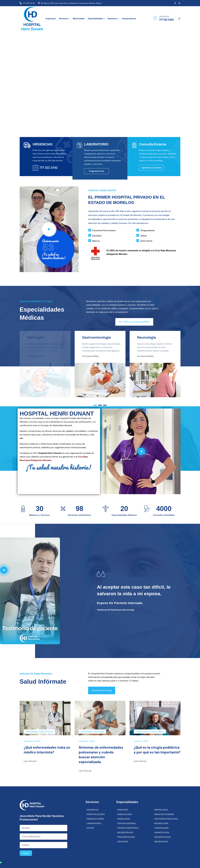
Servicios (63, 19)
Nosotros (112, 19)
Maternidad (79, 19)
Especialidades (95, 19)
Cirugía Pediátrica (143, 732)
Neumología (147, 338)
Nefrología (35, 338)
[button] (95, 406)
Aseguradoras (129, 19)
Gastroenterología (97, 338)
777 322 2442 (166, 20)
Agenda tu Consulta (151, 168)
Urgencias (51, 19)
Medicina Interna (46, 732)
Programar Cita (97, 172)
